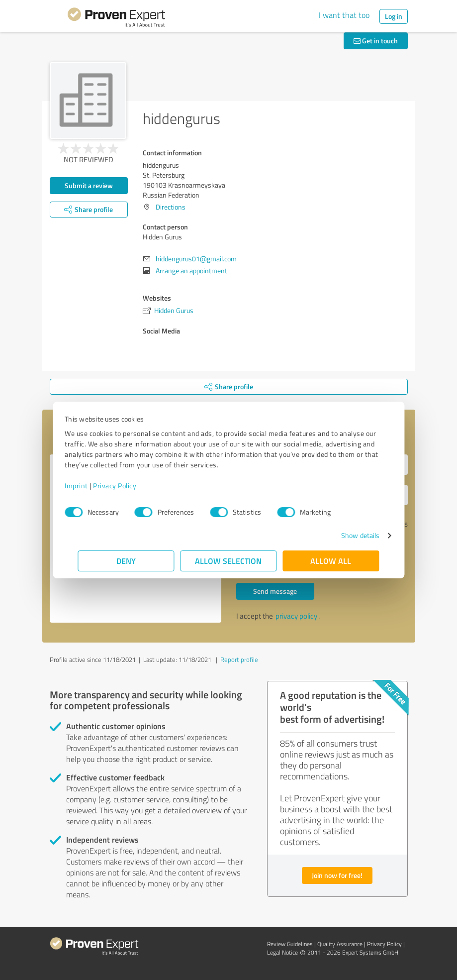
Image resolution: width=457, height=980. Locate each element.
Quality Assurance (340, 944)
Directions (171, 207)
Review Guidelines (290, 944)
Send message (275, 591)
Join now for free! (337, 875)
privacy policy (296, 616)
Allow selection (229, 561)
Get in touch (376, 41)
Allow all (331, 561)
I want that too (344, 15)
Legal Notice (282, 952)
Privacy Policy (128, 486)
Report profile (239, 659)
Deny (126, 561)
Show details (347, 535)
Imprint (90, 486)
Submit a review (89, 185)
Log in (394, 16)
